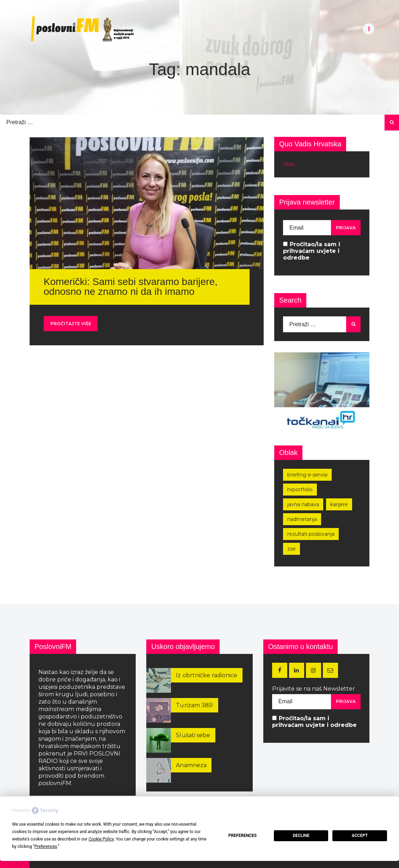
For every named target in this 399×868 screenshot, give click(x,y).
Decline (301, 836)
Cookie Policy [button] (101, 839)
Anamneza (191, 765)
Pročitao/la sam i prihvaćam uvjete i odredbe (312, 251)
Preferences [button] (46, 846)
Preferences (243, 836)
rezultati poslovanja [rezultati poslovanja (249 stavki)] (311, 534)
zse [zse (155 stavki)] (291, 549)
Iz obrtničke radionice (207, 675)
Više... (290, 164)
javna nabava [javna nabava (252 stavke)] (303, 504)
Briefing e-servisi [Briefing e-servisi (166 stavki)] (307, 475)
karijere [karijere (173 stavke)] (339, 504)
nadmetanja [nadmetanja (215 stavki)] (302, 519)
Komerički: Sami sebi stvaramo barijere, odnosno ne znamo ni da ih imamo (131, 287)
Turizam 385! (194, 705)
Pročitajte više (71, 324)
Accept (360, 836)
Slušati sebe (193, 735)
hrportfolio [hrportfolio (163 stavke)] (300, 490)
